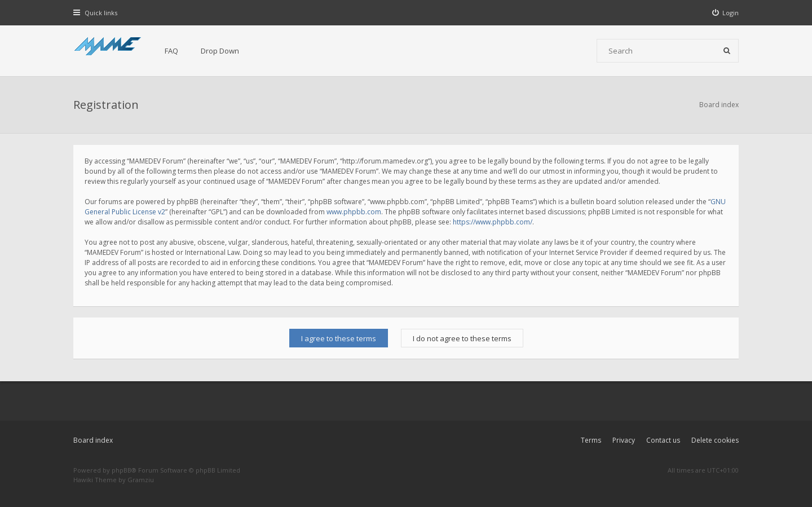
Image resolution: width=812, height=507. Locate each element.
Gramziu (141, 480)
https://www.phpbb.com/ (493, 222)
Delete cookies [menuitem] (715, 440)
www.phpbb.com (354, 212)
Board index (93, 440)
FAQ (171, 51)
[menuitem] (726, 13)
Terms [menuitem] (591, 440)
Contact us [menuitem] (663, 440)
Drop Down (220, 51)
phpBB (122, 470)
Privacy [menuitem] (624, 440)
